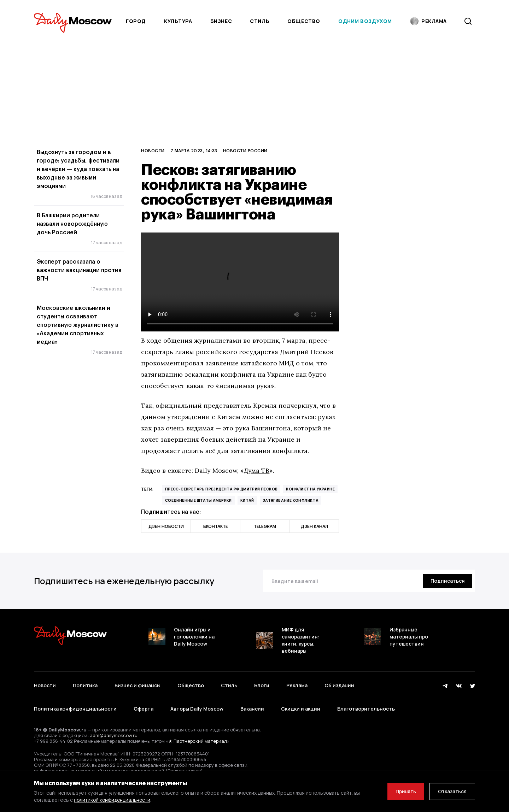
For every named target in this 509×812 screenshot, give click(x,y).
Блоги (262, 684)
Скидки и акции (301, 705)
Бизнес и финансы (138, 684)
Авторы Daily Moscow (197, 705)
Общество (304, 21)
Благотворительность (366, 705)
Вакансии (252, 705)
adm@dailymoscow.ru (114, 730)
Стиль (260, 21)
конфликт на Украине (310, 489)
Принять (403, 791)
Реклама (297, 684)
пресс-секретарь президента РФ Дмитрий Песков (221, 489)
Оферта (144, 705)
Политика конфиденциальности (75, 705)
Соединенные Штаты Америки (198, 500)
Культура (178, 21)
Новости (153, 151)
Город (136, 21)
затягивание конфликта (291, 500)
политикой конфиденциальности (113, 800)
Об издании (339, 684)
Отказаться (451, 791)
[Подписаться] (447, 581)
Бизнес (221, 21)
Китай (247, 500)
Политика (85, 684)
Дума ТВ (257, 470)
